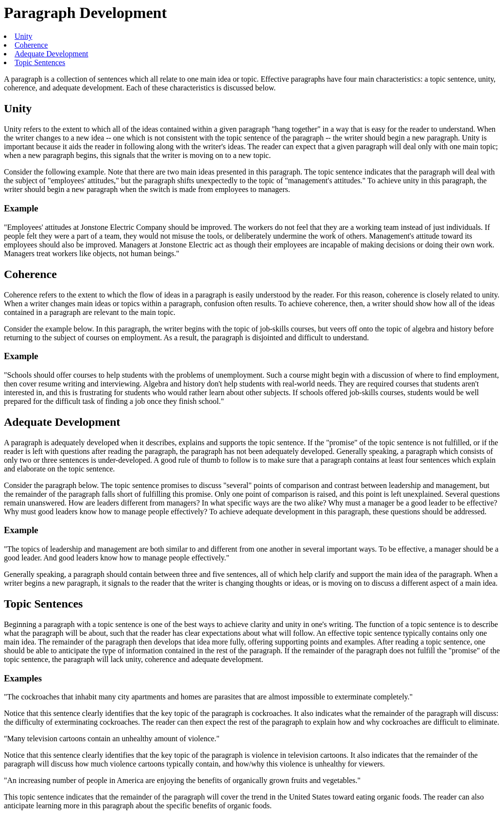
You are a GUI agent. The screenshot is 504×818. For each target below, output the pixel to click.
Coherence (31, 45)
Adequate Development (52, 54)
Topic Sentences (40, 62)
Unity (23, 36)
